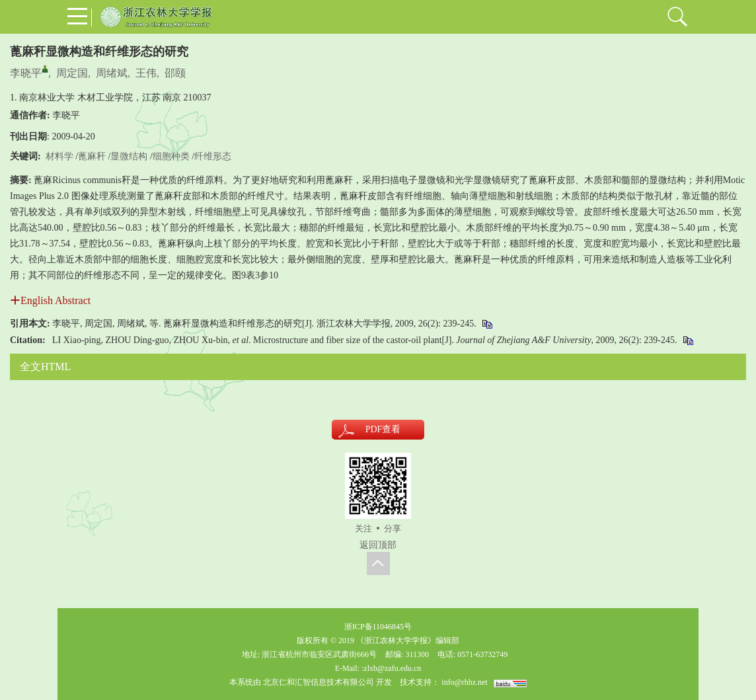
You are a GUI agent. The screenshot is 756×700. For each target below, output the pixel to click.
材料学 (59, 156)
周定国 (72, 73)
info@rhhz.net (464, 682)
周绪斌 (112, 73)
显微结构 (129, 156)
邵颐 (175, 73)
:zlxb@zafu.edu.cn (391, 668)
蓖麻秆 (92, 156)
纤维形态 (213, 156)
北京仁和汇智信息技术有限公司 (319, 682)
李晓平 (26, 73)
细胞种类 (171, 156)
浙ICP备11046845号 (378, 627)
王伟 (146, 73)
